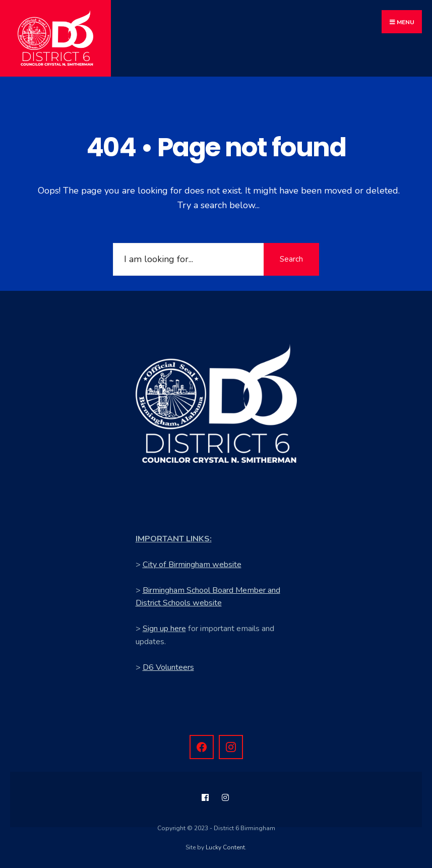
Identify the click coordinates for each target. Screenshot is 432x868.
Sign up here (164, 629)
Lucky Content (225, 847)
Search (291, 259)
